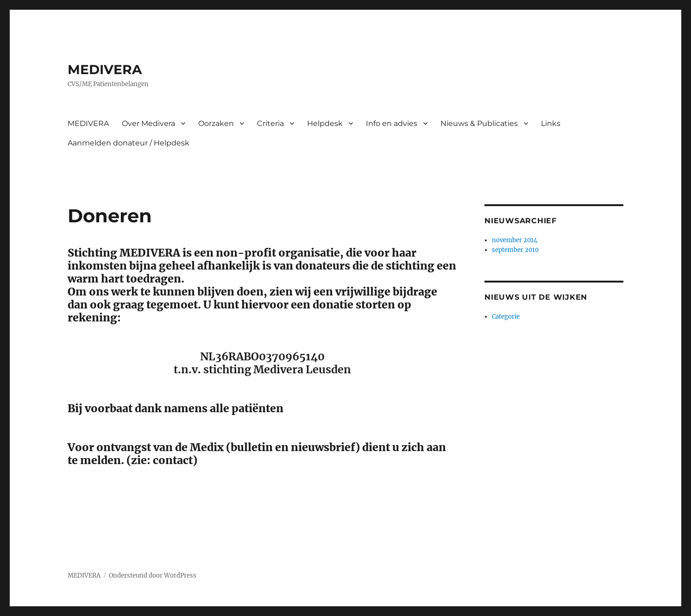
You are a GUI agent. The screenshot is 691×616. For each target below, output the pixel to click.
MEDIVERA (105, 69)
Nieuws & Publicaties (479, 123)
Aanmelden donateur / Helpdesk (129, 143)
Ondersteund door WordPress (153, 575)
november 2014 (515, 240)
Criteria (270, 123)
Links (551, 123)
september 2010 (515, 250)
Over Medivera (148, 123)
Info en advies (392, 123)
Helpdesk (325, 123)
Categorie (506, 317)
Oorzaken (216, 123)
